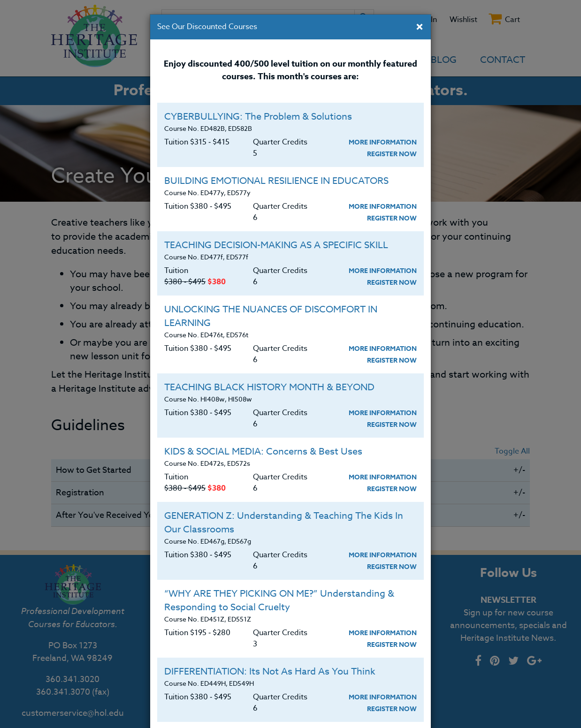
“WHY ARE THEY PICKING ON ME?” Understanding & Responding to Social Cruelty (279, 600)
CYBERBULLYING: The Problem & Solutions (258, 117)
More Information (383, 142)
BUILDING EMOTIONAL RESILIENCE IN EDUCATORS (276, 181)
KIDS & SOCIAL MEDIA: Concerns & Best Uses (263, 451)
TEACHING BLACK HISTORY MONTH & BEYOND (269, 387)
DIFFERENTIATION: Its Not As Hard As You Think (270, 671)
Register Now (392, 154)
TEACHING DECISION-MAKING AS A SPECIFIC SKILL (276, 245)
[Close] (420, 28)
